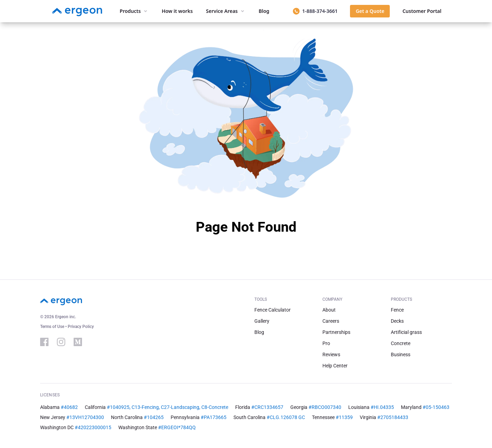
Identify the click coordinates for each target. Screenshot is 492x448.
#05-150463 (436, 407)
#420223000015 (93, 427)
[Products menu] (134, 11)
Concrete (401, 343)
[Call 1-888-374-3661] (315, 11)
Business (401, 354)
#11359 (344, 417)
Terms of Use (53, 327)
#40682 (69, 407)
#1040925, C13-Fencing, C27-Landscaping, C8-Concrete (167, 407)
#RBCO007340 (325, 407)
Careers (331, 321)
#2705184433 (393, 417)
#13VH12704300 (85, 417)
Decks (397, 321)
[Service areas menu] (226, 11)
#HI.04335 (382, 407)
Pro (326, 343)
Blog (259, 332)
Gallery (262, 321)
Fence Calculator (273, 310)
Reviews (331, 354)
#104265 (154, 417)
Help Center (335, 366)
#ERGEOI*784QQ (177, 427)
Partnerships (336, 332)
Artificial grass (406, 332)
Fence (397, 310)
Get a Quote (370, 11)
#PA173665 (214, 417)
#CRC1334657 (267, 407)
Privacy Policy (81, 327)
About (329, 310)
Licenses (50, 395)
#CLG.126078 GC (286, 417)
